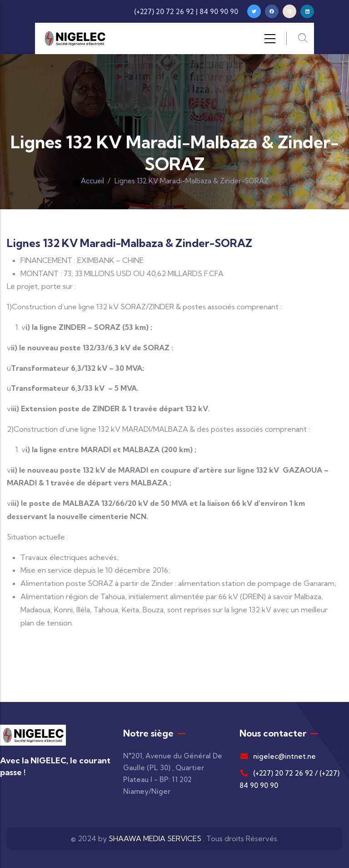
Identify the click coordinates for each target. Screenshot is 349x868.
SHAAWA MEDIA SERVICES (155, 838)
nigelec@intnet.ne (278, 756)
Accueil (92, 181)
